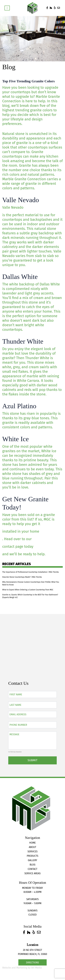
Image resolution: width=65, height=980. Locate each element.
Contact (32, 869)
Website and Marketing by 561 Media (22, 968)
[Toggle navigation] (7, 8)
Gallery (32, 860)
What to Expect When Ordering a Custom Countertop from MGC (28, 590)
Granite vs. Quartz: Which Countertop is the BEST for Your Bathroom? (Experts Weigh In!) (30, 596)
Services (33, 851)
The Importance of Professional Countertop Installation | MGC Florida (30, 572)
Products (32, 856)
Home (33, 843)
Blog (32, 865)
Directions (32, 963)
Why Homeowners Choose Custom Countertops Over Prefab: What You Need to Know (31, 583)
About (33, 847)
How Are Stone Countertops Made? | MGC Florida (22, 577)
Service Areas (32, 873)
